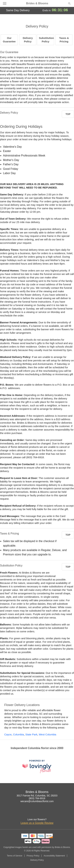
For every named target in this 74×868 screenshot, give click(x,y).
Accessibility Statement (54, 856)
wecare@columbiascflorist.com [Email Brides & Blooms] (37, 801)
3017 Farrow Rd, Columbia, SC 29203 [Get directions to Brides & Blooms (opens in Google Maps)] (37, 796)
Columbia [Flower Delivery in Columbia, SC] (18, 734)
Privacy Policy (33, 856)
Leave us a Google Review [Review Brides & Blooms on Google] (37, 823)
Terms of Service (15, 856)
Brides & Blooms (37, 3)
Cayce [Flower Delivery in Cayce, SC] (8, 734)
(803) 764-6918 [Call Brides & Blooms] (37, 798)
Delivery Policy (37, 860)
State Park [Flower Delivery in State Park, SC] (31, 734)
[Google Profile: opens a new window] (41, 812)
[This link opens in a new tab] (37, 766)
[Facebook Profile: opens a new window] (33, 812)
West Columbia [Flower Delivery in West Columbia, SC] (47, 734)
